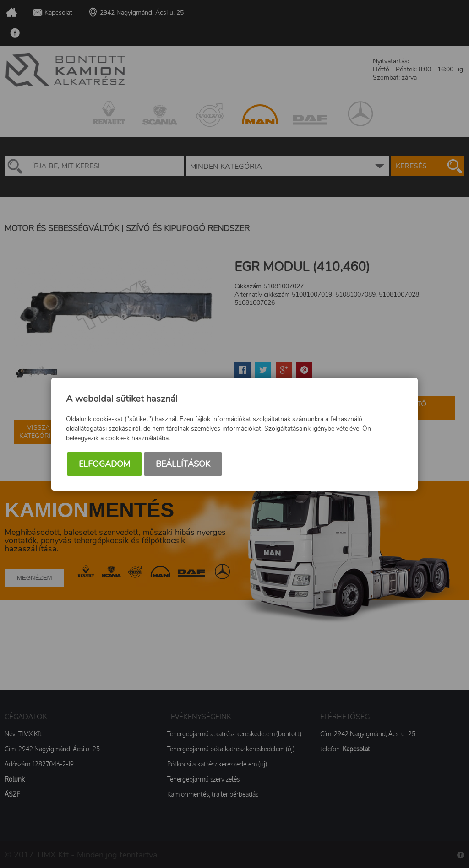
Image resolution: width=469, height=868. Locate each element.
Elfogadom (104, 464)
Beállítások (183, 464)
